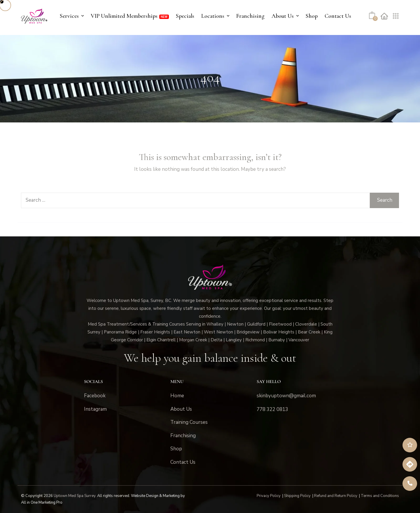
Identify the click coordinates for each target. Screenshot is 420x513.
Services (69, 16)
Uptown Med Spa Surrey (75, 496)
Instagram (95, 409)
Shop (312, 16)
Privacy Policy (269, 496)
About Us (283, 16)
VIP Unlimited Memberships (124, 16)
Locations (213, 16)
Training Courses (189, 422)
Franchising (250, 16)
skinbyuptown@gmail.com (286, 396)
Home (177, 396)
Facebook (95, 396)
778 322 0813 (272, 409)
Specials (185, 16)
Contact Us (338, 16)
